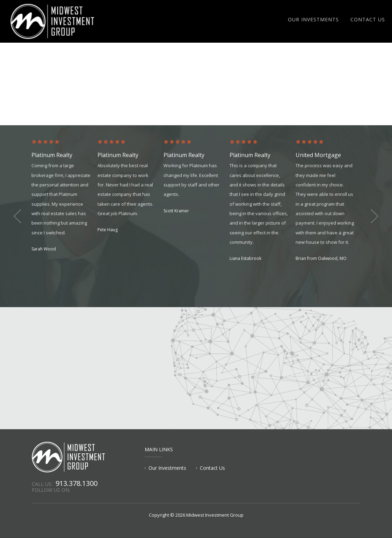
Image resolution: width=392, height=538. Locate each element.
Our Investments (313, 19)
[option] (64, 196)
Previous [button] (17, 216)
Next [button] (375, 216)
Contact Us (368, 19)
